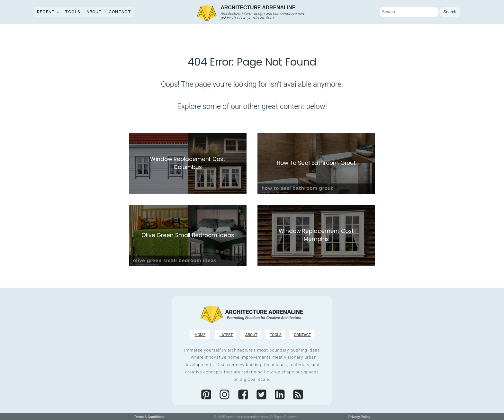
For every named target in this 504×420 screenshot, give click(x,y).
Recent (46, 12)
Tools (73, 12)
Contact (120, 12)
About (94, 12)
